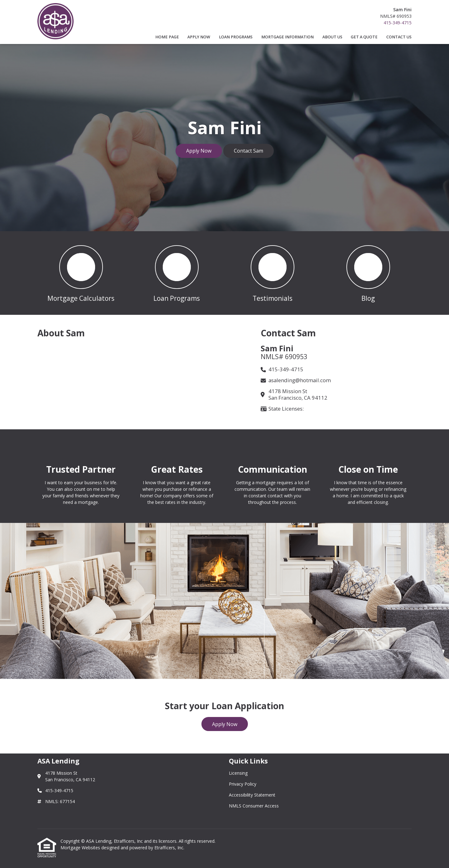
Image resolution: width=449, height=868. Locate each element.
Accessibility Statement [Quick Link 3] (252, 795)
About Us (332, 37)
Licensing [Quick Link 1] (238, 773)
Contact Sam (249, 151)
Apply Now (199, 37)
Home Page (167, 37)
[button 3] (272, 273)
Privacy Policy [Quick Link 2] (243, 784)
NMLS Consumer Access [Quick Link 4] (254, 806)
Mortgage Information (287, 37)
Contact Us (399, 37)
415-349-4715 (398, 23)
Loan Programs (236, 37)
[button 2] (177, 273)
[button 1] (81, 273)
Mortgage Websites (81, 848)
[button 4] (368, 273)
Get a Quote (364, 37)
